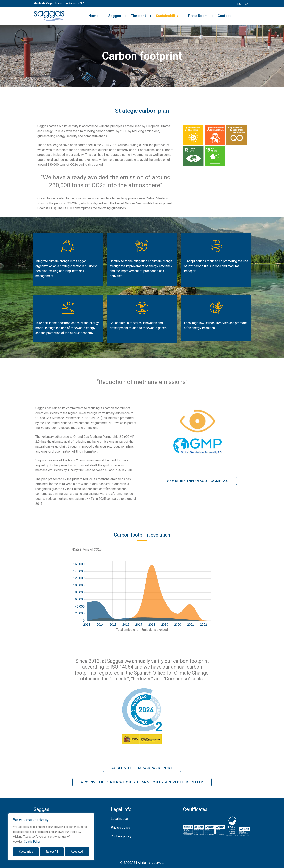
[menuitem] (239, 4)
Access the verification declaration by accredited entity (142, 782)
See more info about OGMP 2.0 (198, 481)
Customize (26, 852)
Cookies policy (121, 836)
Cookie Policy (32, 842)
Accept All (77, 852)
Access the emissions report (142, 768)
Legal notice (119, 819)
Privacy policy (121, 828)
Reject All (52, 852)
